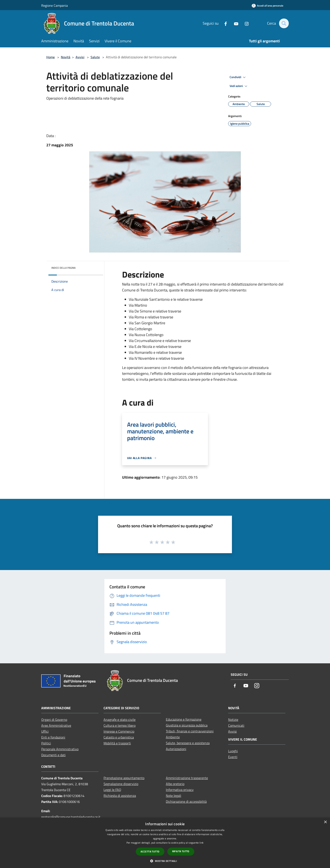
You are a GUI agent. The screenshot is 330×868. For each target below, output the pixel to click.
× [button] (325, 822)
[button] (165, 861)
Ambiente (173, 737)
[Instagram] (244, 23)
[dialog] (165, 843)
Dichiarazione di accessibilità (186, 801)
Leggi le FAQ (112, 790)
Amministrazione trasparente (187, 778)
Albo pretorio (175, 784)
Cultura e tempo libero (120, 725)
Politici (46, 743)
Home (51, 57)
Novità (66, 57)
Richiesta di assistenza (120, 796)
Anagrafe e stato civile (120, 720)
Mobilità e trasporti (117, 743)
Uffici (45, 731)
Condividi (238, 77)
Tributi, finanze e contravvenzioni (190, 731)
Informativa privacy (180, 790)
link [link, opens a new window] (202, 843)
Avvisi (80, 57)
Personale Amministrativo (60, 749)
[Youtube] (234, 23)
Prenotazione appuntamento (124, 778)
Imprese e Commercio (119, 731)
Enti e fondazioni (53, 737)
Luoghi (233, 751)
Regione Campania (55, 5)
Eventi (233, 757)
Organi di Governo (54, 720)
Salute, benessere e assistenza (188, 743)
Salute (95, 57)
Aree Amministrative (56, 725)
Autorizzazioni (176, 749)
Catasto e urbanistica (119, 737)
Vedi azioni (239, 86)
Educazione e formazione (184, 719)
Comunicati (236, 725)
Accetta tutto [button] (150, 851)
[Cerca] (284, 23)
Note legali (174, 796)
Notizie (233, 720)
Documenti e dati (53, 755)
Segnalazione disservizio (121, 784)
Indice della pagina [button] (63, 268)
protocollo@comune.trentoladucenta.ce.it (71, 817)
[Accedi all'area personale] (267, 6)
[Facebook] (223, 23)
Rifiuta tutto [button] (181, 851)
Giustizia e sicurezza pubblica (187, 725)
